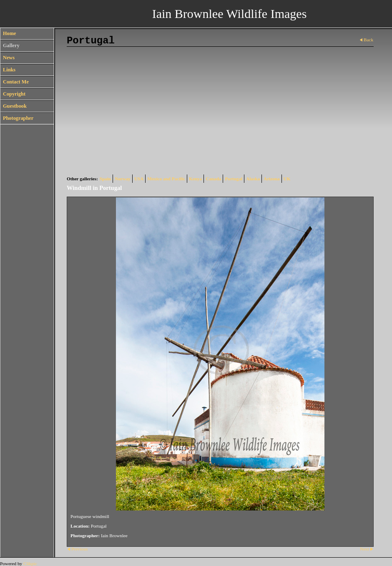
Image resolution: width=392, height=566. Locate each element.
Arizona (272, 179)
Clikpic (30, 563)
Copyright (14, 94)
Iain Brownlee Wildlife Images (230, 14)
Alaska (253, 179)
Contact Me (16, 82)
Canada (213, 179)
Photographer (18, 118)
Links (9, 70)
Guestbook (15, 106)
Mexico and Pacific (166, 179)
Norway (123, 179)
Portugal (234, 179)
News (9, 58)
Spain (105, 179)
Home (9, 33)
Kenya (195, 179)
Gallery (11, 45)
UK (287, 179)
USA (139, 179)
